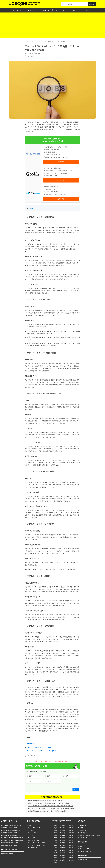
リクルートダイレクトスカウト (37, 843)
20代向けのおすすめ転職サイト (11, 828)
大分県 (71, 858)
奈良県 (56, 848)
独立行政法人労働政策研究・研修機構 (90, 835)
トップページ (17, 10)
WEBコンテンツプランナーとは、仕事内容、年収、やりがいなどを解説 (51, 808)
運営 (81, 846)
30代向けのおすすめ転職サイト (11, 830)
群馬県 (56, 833)
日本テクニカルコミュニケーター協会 (39, 747)
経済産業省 (83, 830)
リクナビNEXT (32, 833)
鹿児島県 (72, 860)
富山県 (71, 840)
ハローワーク (83, 838)
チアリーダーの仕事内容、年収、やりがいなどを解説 (45, 801)
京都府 (56, 845)
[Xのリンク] (29, 756)
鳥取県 (71, 850)
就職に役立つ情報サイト (9, 854)
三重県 (56, 840)
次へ (76, 789)
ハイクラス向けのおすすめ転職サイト (13, 838)
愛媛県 (56, 855)
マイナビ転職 (32, 838)
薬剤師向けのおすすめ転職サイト (12, 845)
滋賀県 (71, 843)
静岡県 (63, 838)
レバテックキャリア (34, 840)
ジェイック (31, 835)
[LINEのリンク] (26, 756)
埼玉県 (63, 833)
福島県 (56, 830)
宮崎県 (63, 860)
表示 (31, 209)
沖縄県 (56, 863)
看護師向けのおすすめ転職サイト (12, 843)
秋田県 (71, 825)
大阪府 (63, 845)
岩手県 (56, 828)
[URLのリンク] (35, 756)
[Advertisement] (52, 26)
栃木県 (63, 830)
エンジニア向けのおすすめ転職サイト (13, 840)
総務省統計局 (83, 833)
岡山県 (71, 848)
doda (29, 825)
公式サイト (61, 162)
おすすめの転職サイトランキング (12, 825)
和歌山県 (64, 848)
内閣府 (81, 828)
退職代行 (88, 10)
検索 (92, 5)
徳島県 (71, 853)
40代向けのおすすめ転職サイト (11, 833)
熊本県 (56, 860)
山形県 (63, 828)
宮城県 (71, 828)
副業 (74, 10)
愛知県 (56, 838)
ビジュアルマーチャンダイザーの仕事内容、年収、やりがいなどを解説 (51, 806)
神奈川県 (72, 833)
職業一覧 (31, 10)
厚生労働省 (30, 744)
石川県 (56, 843)
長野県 (71, 835)
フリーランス (60, 10)
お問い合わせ (83, 860)
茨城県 (71, 830)
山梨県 (63, 835)
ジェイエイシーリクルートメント (37, 845)
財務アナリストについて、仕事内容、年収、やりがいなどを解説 (49, 803)
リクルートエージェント (35, 828)
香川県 (63, 853)
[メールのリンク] (32, 756)
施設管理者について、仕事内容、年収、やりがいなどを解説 (47, 811)
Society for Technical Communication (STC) (41, 751)
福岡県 (71, 855)
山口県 (63, 850)
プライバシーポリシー (86, 849)
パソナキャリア (32, 848)
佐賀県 (56, 858)
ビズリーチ (31, 830)
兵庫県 (71, 845)
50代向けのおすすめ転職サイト (11, 835)
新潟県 (63, 840)
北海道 (56, 825)
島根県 (56, 853)
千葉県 (56, 835)
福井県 (63, 843)
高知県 (63, 855)
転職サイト (45, 10)
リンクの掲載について (86, 851)
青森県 (63, 825)
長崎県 (63, 858)
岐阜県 (71, 838)
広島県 (56, 850)
